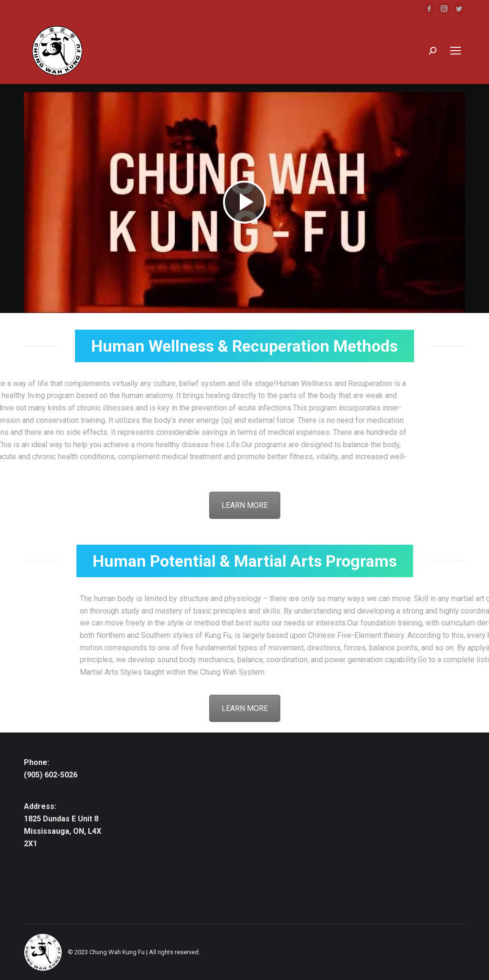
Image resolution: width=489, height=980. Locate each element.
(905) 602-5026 (51, 775)
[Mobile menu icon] (456, 51)
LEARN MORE (245, 505)
